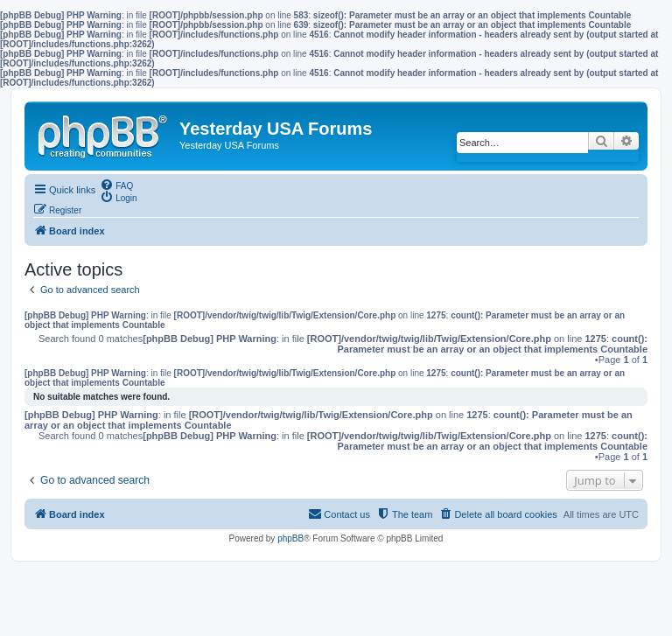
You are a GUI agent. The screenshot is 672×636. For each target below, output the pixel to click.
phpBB (290, 538)
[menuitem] (116, 185)
